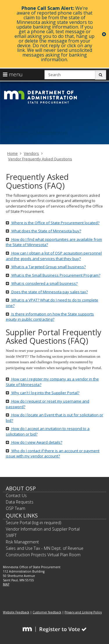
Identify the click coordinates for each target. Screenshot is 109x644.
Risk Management (22, 542)
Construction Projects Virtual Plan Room (43, 555)
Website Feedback (16, 612)
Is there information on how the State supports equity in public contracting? (50, 317)
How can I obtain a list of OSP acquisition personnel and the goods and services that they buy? (54, 256)
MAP (6, 584)
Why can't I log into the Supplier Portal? (43, 393)
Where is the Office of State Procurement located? (53, 223)
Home (12, 153)
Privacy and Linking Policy (83, 612)
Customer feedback (47, 612)
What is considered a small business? (42, 283)
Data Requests (20, 502)
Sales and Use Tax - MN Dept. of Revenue (45, 548)
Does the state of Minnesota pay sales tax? (47, 292)
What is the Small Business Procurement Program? (53, 275)
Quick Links (22, 515)
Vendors (31, 153)
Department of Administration (35, 133)
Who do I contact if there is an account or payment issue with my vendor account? (53, 453)
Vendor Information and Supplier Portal (43, 529)
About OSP (21, 488)
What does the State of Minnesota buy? (43, 231)
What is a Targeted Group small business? (46, 267)
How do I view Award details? (34, 442)
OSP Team (16, 508)
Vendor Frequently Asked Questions (40, 159)
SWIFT (11, 535)
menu (13, 74)
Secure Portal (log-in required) (33, 523)
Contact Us (16, 495)
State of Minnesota (23, 127)
